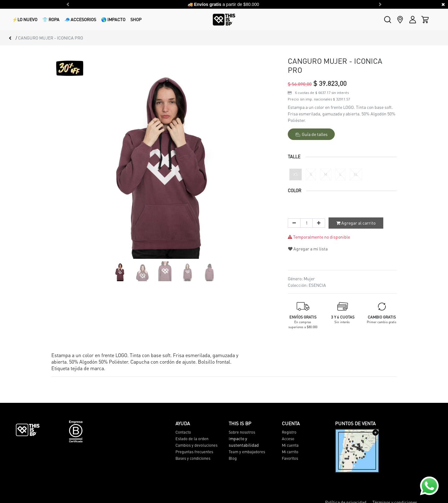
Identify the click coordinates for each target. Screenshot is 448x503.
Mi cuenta (290, 445)
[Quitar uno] (294, 223)
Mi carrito (290, 452)
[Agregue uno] (319, 223)
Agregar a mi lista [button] (308, 249)
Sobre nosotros (242, 432)
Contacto (183, 432)
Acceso (288, 439)
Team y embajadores (247, 452)
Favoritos (290, 458)
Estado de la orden (192, 439)
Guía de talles (311, 134)
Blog (233, 458)
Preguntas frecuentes (194, 452)
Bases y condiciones (193, 458)
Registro (289, 432)
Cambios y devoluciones (196, 445)
